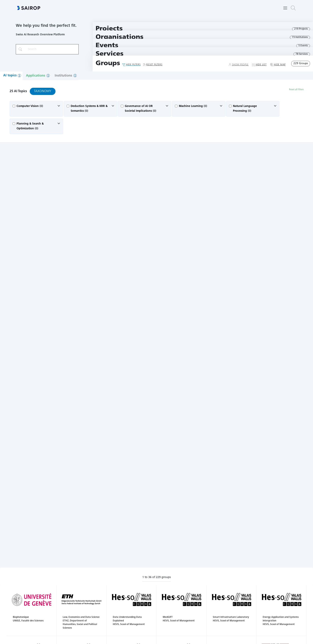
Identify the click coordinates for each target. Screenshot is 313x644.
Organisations (120, 37)
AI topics (10, 76)
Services (110, 54)
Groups (108, 63)
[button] (293, 8)
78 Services (302, 54)
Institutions (63, 76)
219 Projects (301, 29)
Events (107, 46)
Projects (109, 29)
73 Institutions (300, 37)
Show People (240, 65)
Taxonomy (43, 91)
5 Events (303, 46)
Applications (36, 76)
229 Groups (301, 63)
